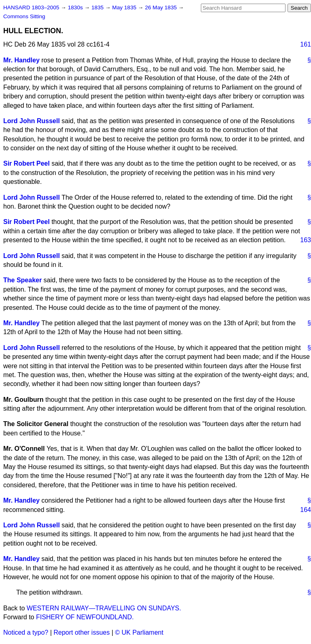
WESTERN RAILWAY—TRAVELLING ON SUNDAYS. (104, 608)
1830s (76, 7)
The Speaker (22, 280)
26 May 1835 (162, 7)
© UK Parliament (139, 632)
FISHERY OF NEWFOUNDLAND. (85, 617)
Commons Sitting (24, 16)
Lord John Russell (32, 121)
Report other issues (82, 632)
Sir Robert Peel (27, 163)
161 (306, 44)
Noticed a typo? (26, 632)
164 (306, 510)
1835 (98, 7)
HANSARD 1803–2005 (31, 7)
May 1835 (125, 7)
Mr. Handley (21, 60)
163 (306, 240)
